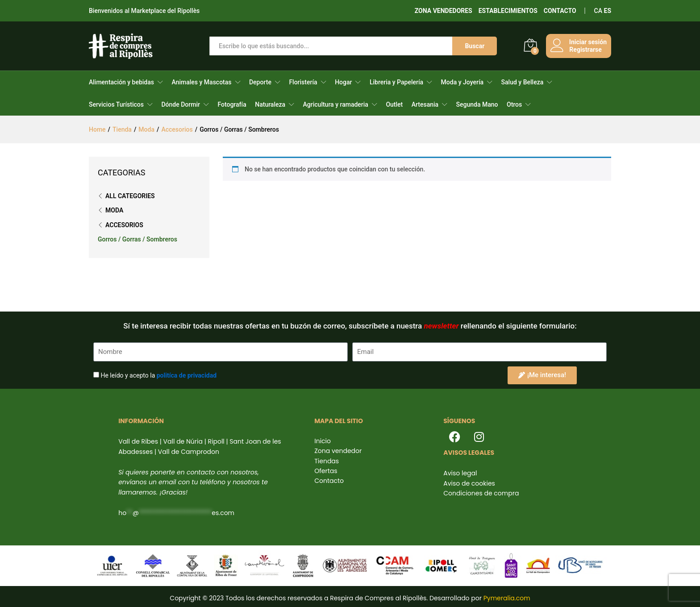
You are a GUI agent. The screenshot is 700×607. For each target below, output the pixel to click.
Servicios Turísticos (116, 104)
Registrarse (585, 50)
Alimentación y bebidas (121, 82)
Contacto (329, 481)
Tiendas (327, 461)
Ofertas (326, 471)
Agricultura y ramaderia (336, 104)
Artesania (425, 104)
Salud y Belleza (523, 82)
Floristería (303, 82)
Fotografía (232, 104)
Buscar (475, 46)
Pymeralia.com (507, 598)
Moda (114, 210)
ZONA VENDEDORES (444, 11)
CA (598, 11)
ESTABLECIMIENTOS (508, 11)
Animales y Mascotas (201, 82)
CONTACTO (560, 11)
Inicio (323, 441)
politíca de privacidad (187, 375)
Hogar (343, 82)
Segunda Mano (477, 104)
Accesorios (124, 225)
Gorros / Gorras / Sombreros (137, 239)
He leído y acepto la (158, 375)
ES (608, 11)
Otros (514, 104)
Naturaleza (270, 104)
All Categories (130, 196)
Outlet (394, 104)
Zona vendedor (338, 451)
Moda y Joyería (462, 82)
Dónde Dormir (181, 104)
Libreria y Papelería (396, 82)
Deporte (260, 82)
